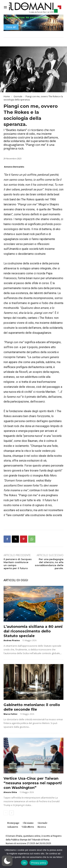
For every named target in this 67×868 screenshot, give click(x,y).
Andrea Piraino (12, 640)
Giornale (18, 96)
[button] (7, 861)
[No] (63, 857)
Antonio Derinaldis (14, 167)
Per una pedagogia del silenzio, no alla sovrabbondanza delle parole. (49, 564)
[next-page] (12, 813)
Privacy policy (39, 863)
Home (7, 96)
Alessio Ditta (10, 792)
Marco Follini (10, 714)
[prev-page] (6, 813)
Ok (24, 863)
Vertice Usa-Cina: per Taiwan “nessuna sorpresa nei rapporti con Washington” (33, 783)
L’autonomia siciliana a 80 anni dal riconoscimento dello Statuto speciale (33, 631)
